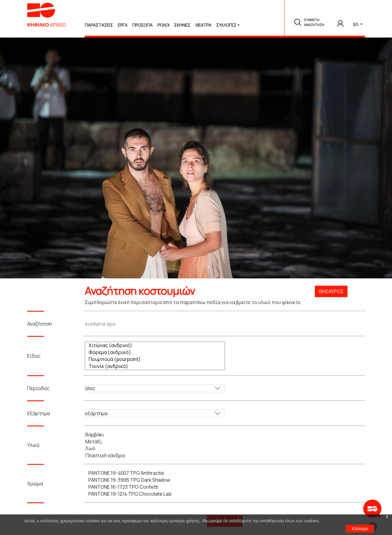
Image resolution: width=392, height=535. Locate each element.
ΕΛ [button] (356, 24)
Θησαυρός (331, 291)
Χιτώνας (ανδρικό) (156, 345)
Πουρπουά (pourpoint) (156, 359)
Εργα (123, 25)
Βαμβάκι (155, 435)
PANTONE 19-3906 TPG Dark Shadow (156, 480)
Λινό (155, 449)
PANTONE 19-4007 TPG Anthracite (156, 473)
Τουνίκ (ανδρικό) (156, 366)
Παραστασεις (99, 25)
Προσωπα (142, 25)
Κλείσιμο (360, 529)
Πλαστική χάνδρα (155, 456)
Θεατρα (203, 25)
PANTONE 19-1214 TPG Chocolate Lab (156, 494)
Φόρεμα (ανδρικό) (156, 352)
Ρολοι (163, 25)
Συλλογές (226, 25)
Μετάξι (155, 442)
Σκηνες (182, 25)
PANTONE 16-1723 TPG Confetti (156, 487)
